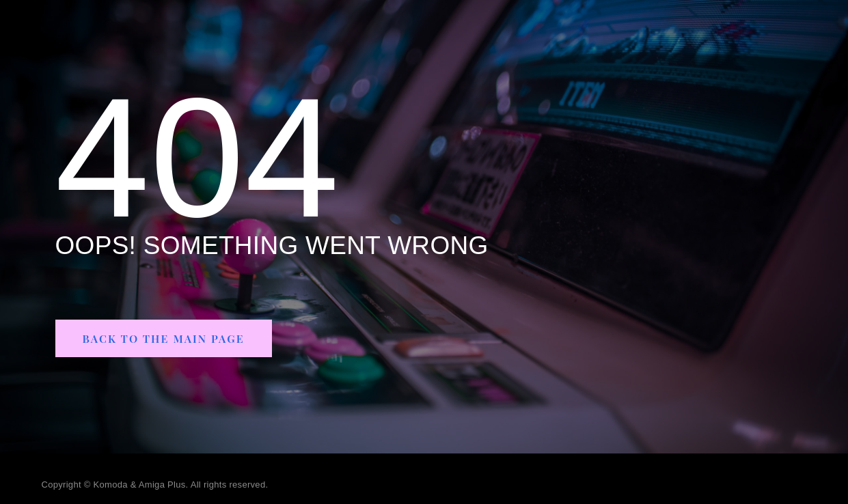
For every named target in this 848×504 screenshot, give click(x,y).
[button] (172, 338)
